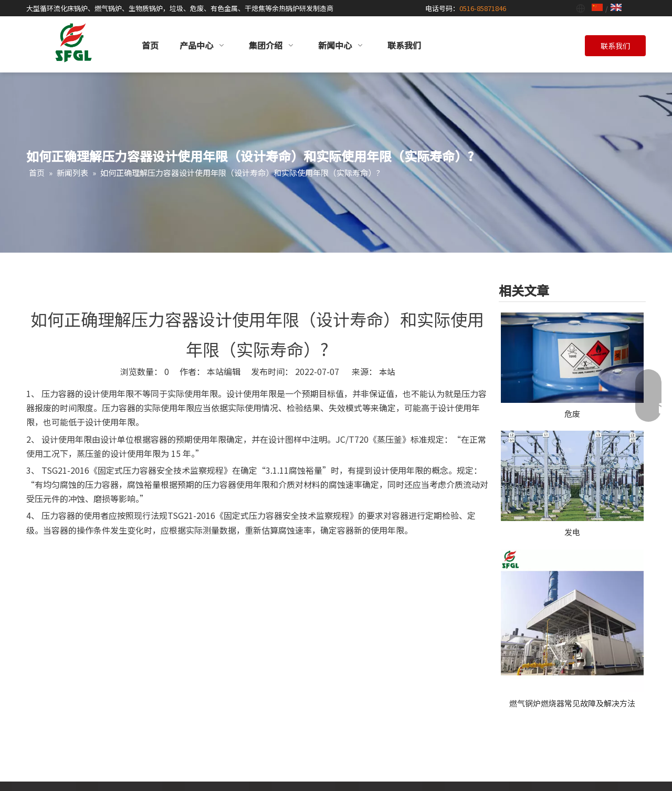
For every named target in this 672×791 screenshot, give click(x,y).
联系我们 (615, 46)
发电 (572, 532)
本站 (387, 372)
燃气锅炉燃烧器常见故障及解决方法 (572, 703)
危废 (572, 414)
